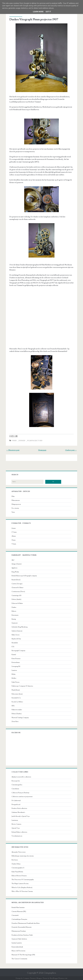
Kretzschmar (16, 662)
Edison (14, 611)
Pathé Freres (16, 682)
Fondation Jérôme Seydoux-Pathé (22, 935)
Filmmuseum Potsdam (19, 931)
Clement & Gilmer (18, 587)
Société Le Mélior (17, 701)
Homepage (42, 450)
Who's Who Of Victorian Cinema (22, 891)
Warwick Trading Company (20, 717)
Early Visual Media (18, 871)
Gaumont (15, 623)
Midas (14, 674)
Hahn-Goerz (16, 634)
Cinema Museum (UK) (19, 911)
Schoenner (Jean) (17, 693)
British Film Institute (18, 907)
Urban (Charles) (17, 713)
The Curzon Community (20, 958)
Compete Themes (29, 978)
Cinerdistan (16, 788)
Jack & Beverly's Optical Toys (21, 816)
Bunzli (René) (16, 579)
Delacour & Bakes (17, 603)
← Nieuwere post (13, 450)
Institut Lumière (17, 943)
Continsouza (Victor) (18, 591)
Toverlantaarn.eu (17, 836)
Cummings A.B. (17, 595)
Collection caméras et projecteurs (22, 796)
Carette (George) (17, 583)
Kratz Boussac (16, 658)
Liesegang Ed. (16, 666)
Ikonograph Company (19, 650)
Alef (13, 560)
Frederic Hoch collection (20, 808)
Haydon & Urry (16, 638)
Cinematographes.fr (18, 867)
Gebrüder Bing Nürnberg (20, 627)
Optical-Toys (16, 828)
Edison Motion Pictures (19, 875)
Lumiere (14, 670)
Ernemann (15, 615)
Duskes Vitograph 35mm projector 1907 (34, 19)
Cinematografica (17, 784)
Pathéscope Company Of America (22, 686)
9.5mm (14, 544)
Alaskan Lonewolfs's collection (22, 776)
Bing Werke (16, 571)
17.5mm (14, 532)
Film (13, 496)
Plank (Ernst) (16, 690)
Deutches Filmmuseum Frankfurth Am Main (26, 923)
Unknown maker (17, 709)
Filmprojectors (35, 440)
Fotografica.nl (16, 804)
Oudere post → (71, 450)
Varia (13, 512)
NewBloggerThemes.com (59, 978)
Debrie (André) (17, 599)
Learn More (38, 12)
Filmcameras (16, 500)
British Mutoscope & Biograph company (24, 575)
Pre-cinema (15, 508)
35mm (15, 440)
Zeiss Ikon (15, 721)
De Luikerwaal (16, 800)
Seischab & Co (16, 697)
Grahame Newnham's (19, 812)
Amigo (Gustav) (17, 564)
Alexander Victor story (19, 852)
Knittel (14, 654)
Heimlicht (15, 642)
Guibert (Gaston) (17, 630)
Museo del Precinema (19, 950)
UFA (13, 705)
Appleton (15, 567)
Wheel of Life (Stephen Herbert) (22, 887)
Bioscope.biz (16, 780)
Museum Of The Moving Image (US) (24, 954)
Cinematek (15, 915)
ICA (13, 646)
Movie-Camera (17, 824)
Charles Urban (16, 863)
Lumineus (15, 820)
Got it (48, 12)
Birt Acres (15, 860)
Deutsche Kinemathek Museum (22, 927)
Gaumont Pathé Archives (20, 939)
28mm (14, 536)
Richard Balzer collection (20, 832)
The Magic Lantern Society (20, 883)
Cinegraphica (50, 973)
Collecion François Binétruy (21, 792)
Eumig (14, 619)
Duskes (22, 440)
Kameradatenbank (17, 946)
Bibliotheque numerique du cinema (23, 856)
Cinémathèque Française (20, 919)
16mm (14, 528)
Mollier (14, 678)
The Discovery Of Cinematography (23, 879)
